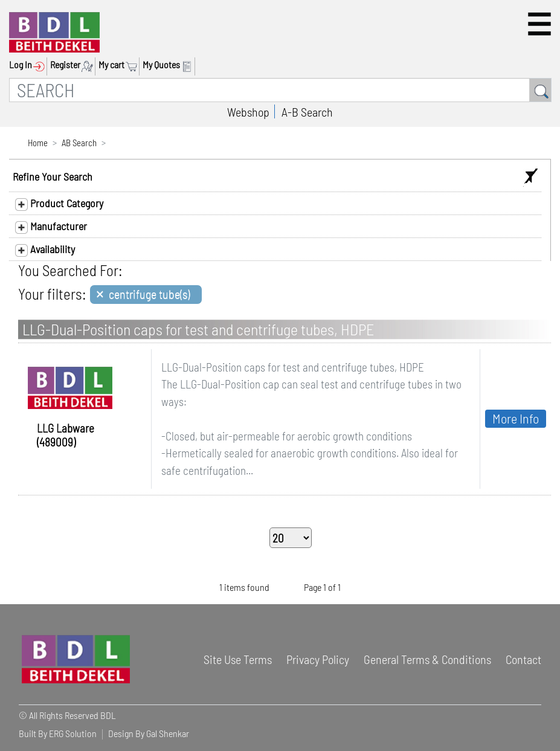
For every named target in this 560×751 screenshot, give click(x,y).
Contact (523, 659)
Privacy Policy (318, 659)
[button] (539, 24)
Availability (45, 250)
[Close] (146, 295)
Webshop (248, 112)
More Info (516, 418)
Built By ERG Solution (58, 733)
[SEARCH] (269, 90)
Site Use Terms (238, 659)
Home (38, 143)
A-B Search (307, 112)
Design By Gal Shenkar (149, 733)
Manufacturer (51, 227)
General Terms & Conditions (427, 659)
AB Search (79, 143)
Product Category (59, 204)
